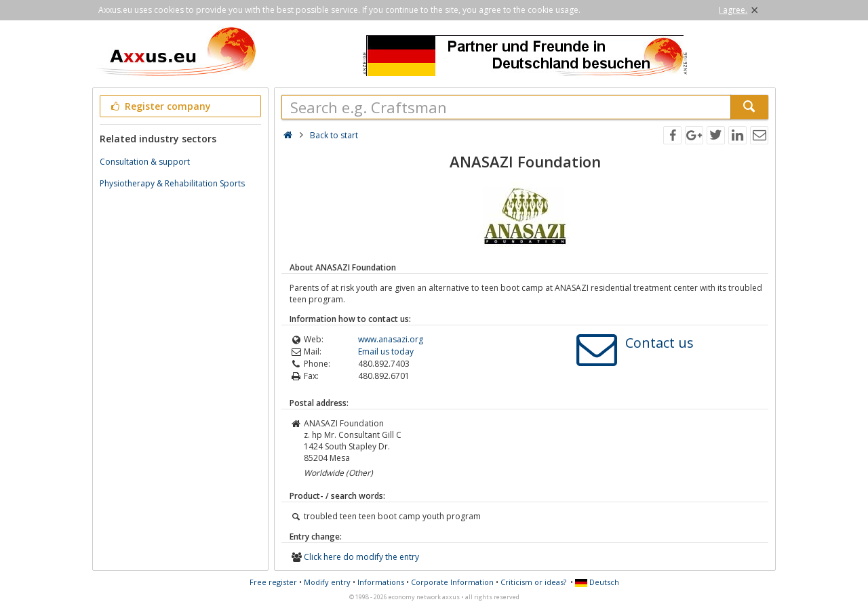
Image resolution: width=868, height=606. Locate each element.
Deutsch (597, 582)
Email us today (386, 351)
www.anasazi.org (391, 339)
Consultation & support (145, 162)
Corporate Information (452, 582)
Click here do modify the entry (361, 557)
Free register (273, 582)
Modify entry (327, 582)
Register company (160, 106)
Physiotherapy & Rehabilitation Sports (172, 183)
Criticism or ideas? (533, 582)
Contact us (659, 343)
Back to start (334, 135)
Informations (381, 582)
